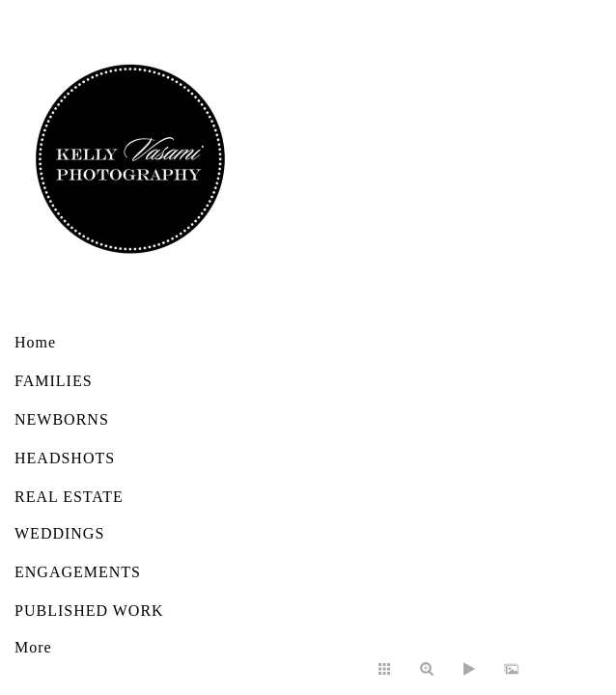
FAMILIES (54, 381)
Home (35, 342)
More (33, 647)
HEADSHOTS (65, 458)
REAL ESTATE (69, 497)
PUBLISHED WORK (89, 611)
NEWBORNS (62, 419)
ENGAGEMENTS (78, 572)
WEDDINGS (59, 533)
